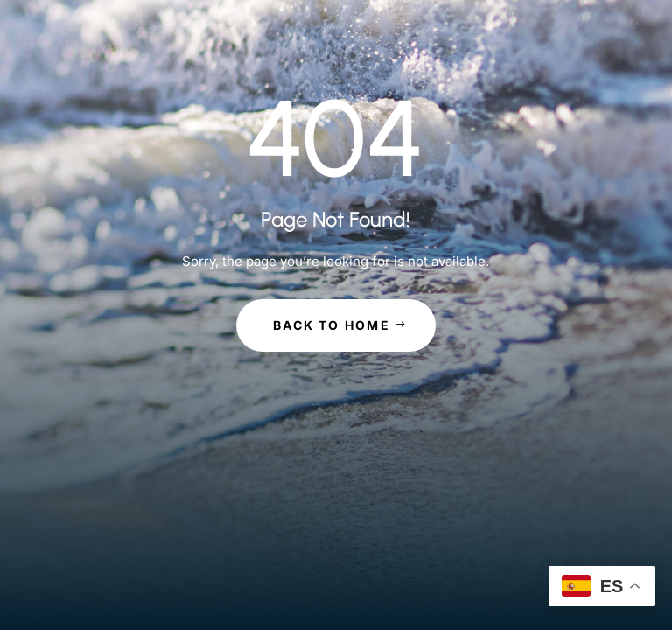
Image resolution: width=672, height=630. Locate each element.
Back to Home (332, 325)
